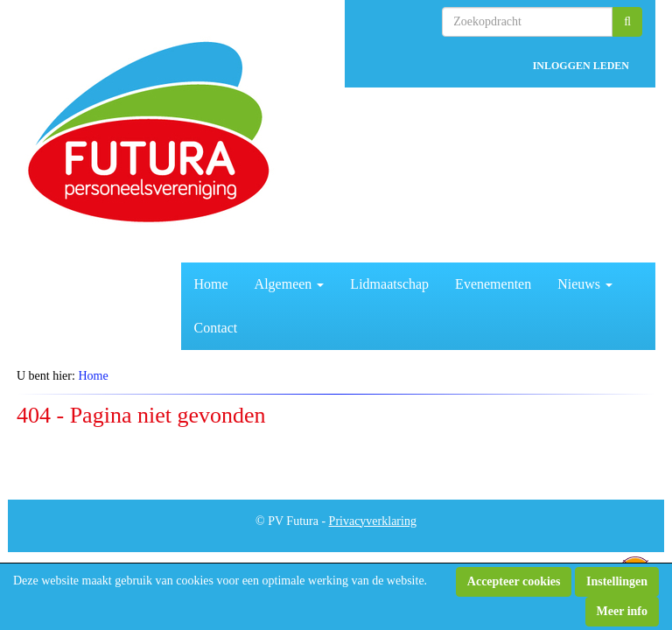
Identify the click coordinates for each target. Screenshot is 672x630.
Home (211, 284)
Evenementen (493, 284)
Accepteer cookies (514, 581)
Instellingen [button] (617, 581)
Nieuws (585, 284)
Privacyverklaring (373, 521)
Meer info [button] (622, 611)
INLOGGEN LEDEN (581, 66)
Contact (216, 328)
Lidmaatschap (389, 284)
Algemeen (290, 284)
